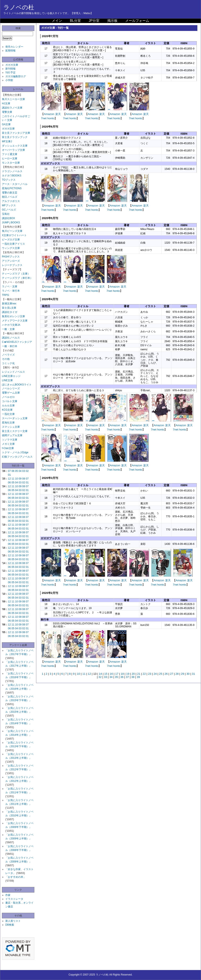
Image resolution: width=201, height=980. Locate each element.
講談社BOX (8, 218)
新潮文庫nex (9, 304)
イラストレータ (14, 899)
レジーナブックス (12, 265)
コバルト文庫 (10, 401)
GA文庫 (6, 124)
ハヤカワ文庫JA (11, 325)
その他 (6, 359)
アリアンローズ (11, 261)
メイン (57, 21)
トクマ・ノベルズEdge (15, 452)
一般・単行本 (10, 346)
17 (117, 674)
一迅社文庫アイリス (13, 244)
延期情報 (10, 51)
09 (20, 479)
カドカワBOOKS (12, 176)
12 (9, 479)
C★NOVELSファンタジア (17, 342)
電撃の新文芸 (10, 193)
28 (177, 674)
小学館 (9, 80)
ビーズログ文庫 (11, 240)
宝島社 (6, 214)
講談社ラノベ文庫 (12, 108)
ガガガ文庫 (12, 65)
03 (24, 471)
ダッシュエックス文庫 (15, 146)
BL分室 (75, 21)
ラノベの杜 (19, 7)
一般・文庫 (8, 329)
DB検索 (10, 925)
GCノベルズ (9, 210)
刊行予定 (10, 73)
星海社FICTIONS (12, 188)
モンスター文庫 (11, 163)
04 (20, 471)
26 (166, 674)
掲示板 (112, 21)
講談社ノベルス (11, 338)
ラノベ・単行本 (11, 291)
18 (122, 674)
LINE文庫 (7, 380)
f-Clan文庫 (8, 448)
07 (9, 471)
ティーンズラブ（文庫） (16, 274)
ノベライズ (8, 355)
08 (24, 479)
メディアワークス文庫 (15, 321)
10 (17, 479)
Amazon (49, 114)
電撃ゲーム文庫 (11, 393)
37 (127, 677)
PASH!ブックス (11, 257)
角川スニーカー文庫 (13, 99)
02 (27, 471)
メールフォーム (137, 21)
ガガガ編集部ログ (16, 76)
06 (13, 471)
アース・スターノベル (15, 184)
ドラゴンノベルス (12, 171)
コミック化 (8, 363)
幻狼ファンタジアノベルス (17, 457)
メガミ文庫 (8, 444)
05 (17, 471)
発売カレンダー (14, 47)
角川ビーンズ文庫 (12, 231)
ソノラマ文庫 (10, 440)
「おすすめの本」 (16, 877)
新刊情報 (10, 69)
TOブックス (9, 180)
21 (139, 674)
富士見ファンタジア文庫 (16, 133)
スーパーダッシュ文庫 (15, 418)
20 (133, 674)
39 (138, 677)
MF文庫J (7, 141)
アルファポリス (11, 201)
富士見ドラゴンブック (15, 137)
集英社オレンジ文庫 (13, 316)
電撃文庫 (7, 112)
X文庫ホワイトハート (14, 235)
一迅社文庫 (8, 414)
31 (193, 674)
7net (44, 118)
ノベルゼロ (8, 397)
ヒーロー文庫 (10, 158)
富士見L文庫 (9, 308)
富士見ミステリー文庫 (15, 431)
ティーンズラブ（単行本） (17, 278)
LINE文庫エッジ (11, 376)
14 (100, 674)
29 (183, 674)
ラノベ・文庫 (10, 286)
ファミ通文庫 (10, 154)
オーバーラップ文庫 (13, 150)
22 (144, 674)
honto (51, 118)
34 (111, 677)
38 (133, 677)
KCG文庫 (7, 410)
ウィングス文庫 (11, 248)
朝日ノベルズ (10, 197)
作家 (8, 895)
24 (155, 674)
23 (150, 674)
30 (188, 674)
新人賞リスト (13, 921)
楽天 (58, 114)
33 (106, 677)
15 (106, 674)
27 (172, 674)
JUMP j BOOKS (11, 222)
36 (122, 677)
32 (100, 677)
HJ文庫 (6, 103)
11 (13, 479)
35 (116, 677)
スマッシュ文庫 (11, 427)
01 (9, 475)
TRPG (5, 295)
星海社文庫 (8, 423)
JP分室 (94, 21)
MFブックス (9, 205)
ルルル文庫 (8, 406)
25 (161, 674)
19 (128, 674)
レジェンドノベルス (13, 372)
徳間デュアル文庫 (12, 435)
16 (111, 674)
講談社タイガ (10, 312)
